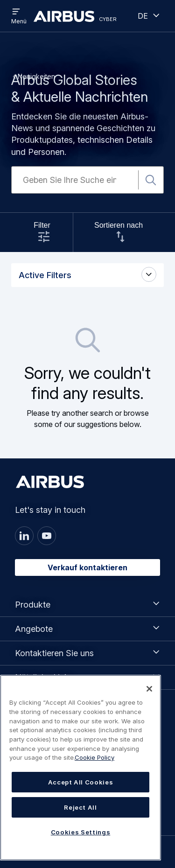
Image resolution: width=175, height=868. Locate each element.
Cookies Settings (81, 832)
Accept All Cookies (81, 782)
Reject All (80, 807)
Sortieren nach (119, 225)
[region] (80, 768)
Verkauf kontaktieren (87, 567)
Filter (42, 225)
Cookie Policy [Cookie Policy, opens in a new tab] (94, 757)
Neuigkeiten (36, 76)
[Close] (149, 689)
